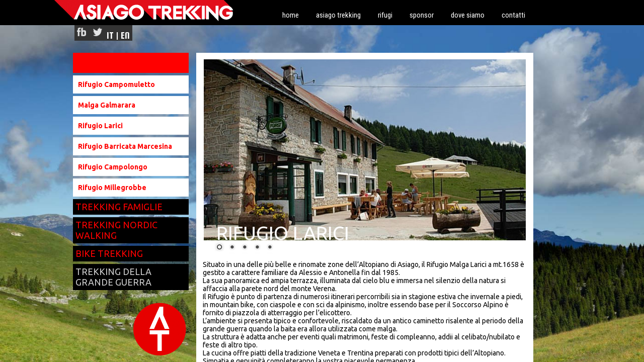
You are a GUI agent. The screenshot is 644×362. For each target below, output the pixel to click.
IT (110, 35)
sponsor (422, 15)
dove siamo (468, 15)
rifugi (385, 15)
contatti (513, 15)
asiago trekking (338, 15)
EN (125, 35)
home (291, 15)
